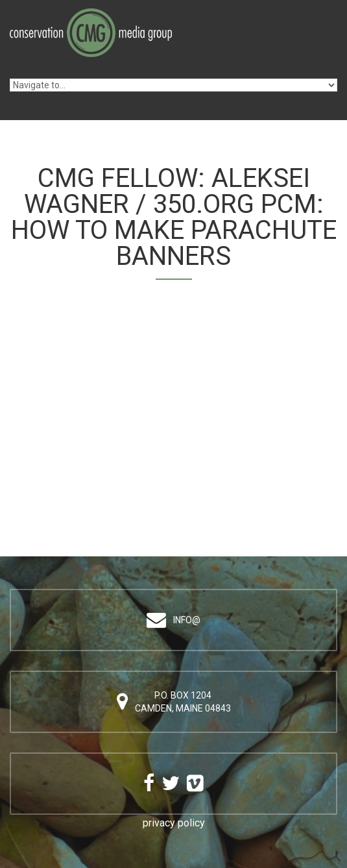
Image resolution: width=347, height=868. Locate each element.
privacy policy (174, 823)
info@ (187, 620)
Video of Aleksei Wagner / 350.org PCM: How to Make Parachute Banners (173, 406)
